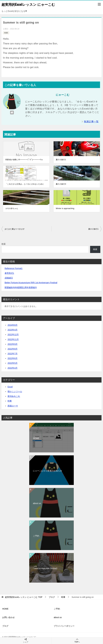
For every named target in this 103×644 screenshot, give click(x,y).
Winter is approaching (65, 208)
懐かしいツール (15, 391)
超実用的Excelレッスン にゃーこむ (28, 4)
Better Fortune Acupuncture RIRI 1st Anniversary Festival (31, 283)
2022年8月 (13, 349)
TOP (24, 597)
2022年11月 (13, 339)
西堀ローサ (13, 406)
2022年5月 (13, 363)
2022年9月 (13, 344)
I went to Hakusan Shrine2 (45, 568)
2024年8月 (13, 325)
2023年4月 (13, 330)
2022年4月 (13, 368)
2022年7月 (13, 354)
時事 (6, 33)
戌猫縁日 (9, 278)
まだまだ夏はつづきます (15, 229)
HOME (36, 438)
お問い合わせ (8, 617)
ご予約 (36, 536)
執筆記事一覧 (91, 122)
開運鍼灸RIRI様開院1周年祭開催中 (21, 287)
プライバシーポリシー (64, 626)
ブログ (5, 626)
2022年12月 (13, 335)
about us (37, 503)
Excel (10, 387)
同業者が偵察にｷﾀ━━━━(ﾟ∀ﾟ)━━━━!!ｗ (24, 160)
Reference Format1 (14, 268)
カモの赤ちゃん (12, 208)
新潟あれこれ (14, 396)
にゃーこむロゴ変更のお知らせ (47, 471)
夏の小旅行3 (61, 184)
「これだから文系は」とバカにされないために (25, 184)
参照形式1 (9, 273)
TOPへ (77, 641)
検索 (4, 244)
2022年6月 (13, 358)
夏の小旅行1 (61, 160)
